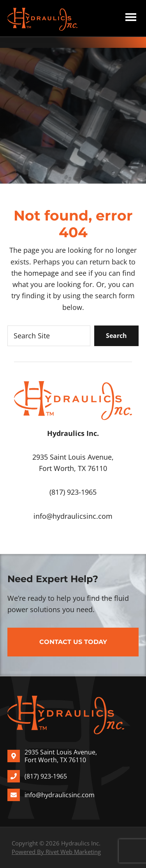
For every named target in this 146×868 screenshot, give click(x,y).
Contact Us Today (73, 642)
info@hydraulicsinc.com (73, 516)
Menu (131, 18)
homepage (41, 273)
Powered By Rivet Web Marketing (56, 852)
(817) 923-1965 (73, 492)
